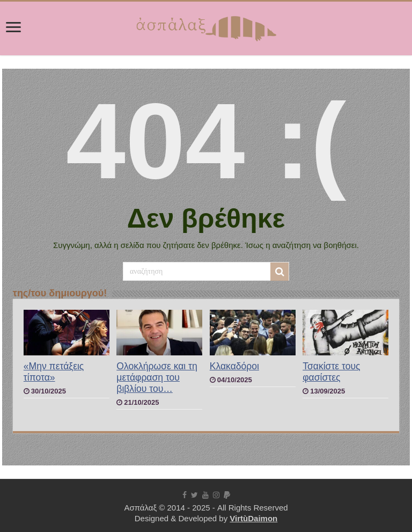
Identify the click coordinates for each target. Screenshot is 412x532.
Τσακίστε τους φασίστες (331, 372)
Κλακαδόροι (234, 366)
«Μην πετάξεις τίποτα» (54, 372)
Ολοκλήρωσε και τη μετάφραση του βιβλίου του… (157, 377)
